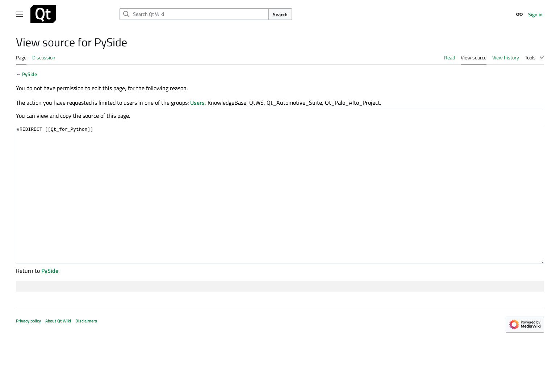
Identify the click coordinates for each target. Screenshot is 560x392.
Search (280, 14)
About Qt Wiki (58, 348)
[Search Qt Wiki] (194, 14)
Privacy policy (28, 348)
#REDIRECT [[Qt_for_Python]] (280, 208)
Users (197, 103)
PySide (30, 74)
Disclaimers (86, 348)
